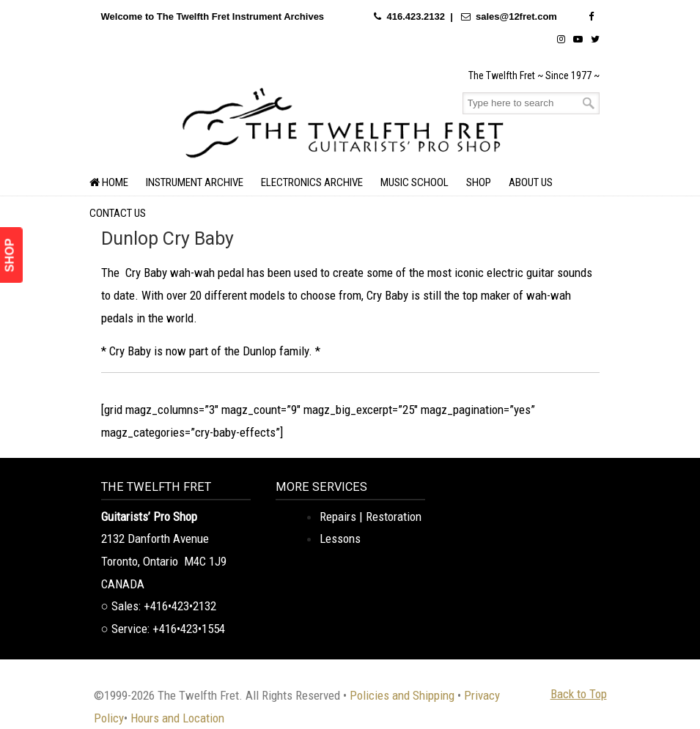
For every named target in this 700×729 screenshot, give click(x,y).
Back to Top (579, 694)
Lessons (340, 539)
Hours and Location (177, 718)
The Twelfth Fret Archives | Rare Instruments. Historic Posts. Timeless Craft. (343, 121)
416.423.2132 (416, 16)
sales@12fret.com (516, 16)
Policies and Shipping (402, 695)
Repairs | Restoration (371, 517)
